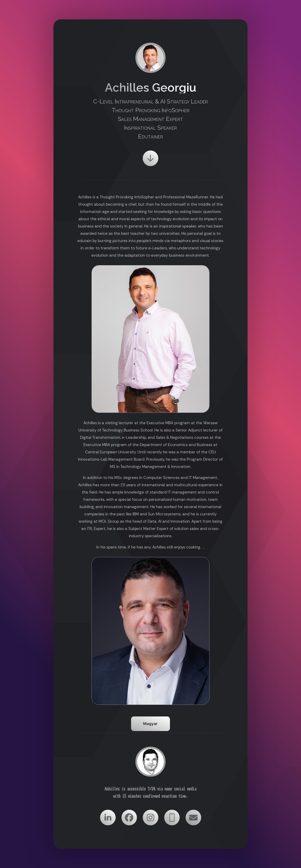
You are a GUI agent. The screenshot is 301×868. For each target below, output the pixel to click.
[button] (150, 158)
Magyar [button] (151, 724)
